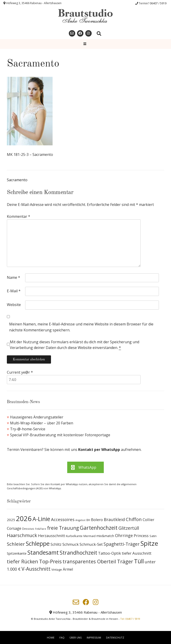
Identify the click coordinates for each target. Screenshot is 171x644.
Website (14, 305)
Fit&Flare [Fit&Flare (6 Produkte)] (41, 529)
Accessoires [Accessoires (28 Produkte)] (63, 519)
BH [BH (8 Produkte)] (88, 520)
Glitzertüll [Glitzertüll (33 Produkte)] (129, 528)
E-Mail (14, 291)
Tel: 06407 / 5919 (130, 619)
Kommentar (19, 216)
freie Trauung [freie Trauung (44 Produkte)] (63, 528)
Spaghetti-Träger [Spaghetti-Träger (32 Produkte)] (122, 544)
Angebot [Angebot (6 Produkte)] (80, 520)
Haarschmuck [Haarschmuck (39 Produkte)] (22, 535)
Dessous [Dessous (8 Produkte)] (28, 529)
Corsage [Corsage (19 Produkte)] (14, 528)
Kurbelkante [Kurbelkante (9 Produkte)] (74, 536)
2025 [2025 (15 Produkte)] (11, 520)
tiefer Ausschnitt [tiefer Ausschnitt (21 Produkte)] (137, 553)
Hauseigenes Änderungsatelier (37, 417)
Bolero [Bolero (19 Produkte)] (97, 520)
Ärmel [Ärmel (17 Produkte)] (68, 569)
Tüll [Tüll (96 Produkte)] (139, 561)
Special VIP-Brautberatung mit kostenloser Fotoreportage (60, 435)
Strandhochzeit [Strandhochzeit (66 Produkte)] (78, 553)
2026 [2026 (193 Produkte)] (24, 519)
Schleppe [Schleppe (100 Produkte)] (38, 543)
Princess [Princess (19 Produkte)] (141, 536)
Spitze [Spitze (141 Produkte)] (149, 543)
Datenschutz (115, 637)
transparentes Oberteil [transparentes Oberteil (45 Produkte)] (89, 561)
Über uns (76, 637)
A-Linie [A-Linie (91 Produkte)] (41, 519)
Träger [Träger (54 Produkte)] (125, 561)
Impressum (94, 637)
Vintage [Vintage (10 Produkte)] (57, 569)
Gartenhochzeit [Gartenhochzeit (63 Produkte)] (99, 528)
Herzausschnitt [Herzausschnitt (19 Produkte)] (51, 536)
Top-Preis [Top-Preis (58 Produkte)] (50, 561)
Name (13, 277)
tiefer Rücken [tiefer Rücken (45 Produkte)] (23, 561)
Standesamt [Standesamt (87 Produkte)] (43, 552)
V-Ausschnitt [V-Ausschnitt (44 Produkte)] (36, 569)
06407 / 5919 (158, 3)
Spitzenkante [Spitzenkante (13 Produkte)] (17, 553)
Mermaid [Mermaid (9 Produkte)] (90, 536)
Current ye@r (20, 372)
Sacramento (17, 180)
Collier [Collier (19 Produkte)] (148, 520)
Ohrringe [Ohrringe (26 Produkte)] (124, 535)
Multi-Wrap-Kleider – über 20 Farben (42, 423)
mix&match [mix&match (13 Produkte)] (105, 536)
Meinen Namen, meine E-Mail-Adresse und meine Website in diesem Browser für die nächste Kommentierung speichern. (81, 327)
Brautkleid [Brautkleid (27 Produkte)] (114, 519)
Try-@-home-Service (28, 429)
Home (51, 637)
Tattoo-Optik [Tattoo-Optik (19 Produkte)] (110, 553)
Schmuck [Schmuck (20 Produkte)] (71, 544)
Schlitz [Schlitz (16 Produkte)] (56, 544)
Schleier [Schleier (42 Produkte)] (16, 544)
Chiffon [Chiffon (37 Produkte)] (134, 519)
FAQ (62, 637)
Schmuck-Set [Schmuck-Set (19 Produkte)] (91, 544)
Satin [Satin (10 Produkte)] (153, 536)
